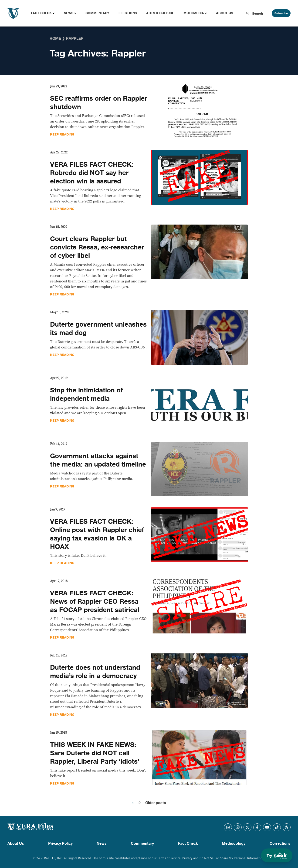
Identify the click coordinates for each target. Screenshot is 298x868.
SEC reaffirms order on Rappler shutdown (99, 103)
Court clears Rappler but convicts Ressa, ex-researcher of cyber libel (97, 247)
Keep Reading (62, 134)
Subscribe (281, 13)
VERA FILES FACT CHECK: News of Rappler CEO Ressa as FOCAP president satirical (95, 602)
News (69, 13)
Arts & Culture (160, 13)
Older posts (156, 803)
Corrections (280, 844)
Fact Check (41, 13)
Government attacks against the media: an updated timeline (98, 460)
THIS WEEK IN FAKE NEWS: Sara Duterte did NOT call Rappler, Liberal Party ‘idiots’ (95, 753)
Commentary (97, 13)
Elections (128, 13)
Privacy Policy (60, 844)
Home (55, 39)
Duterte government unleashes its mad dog (98, 329)
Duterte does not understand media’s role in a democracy (95, 672)
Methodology (234, 844)
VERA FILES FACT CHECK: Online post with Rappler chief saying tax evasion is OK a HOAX (97, 534)
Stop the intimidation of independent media (86, 394)
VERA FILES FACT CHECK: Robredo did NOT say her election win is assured (92, 173)
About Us (225, 13)
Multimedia (194, 13)
